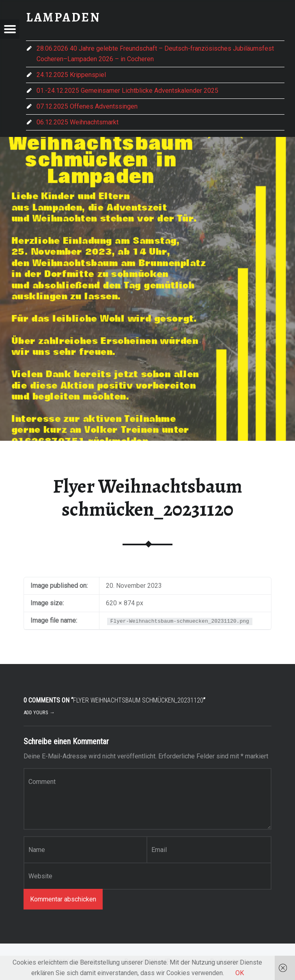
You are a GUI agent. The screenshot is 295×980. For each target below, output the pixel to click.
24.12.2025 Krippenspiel (71, 75)
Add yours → (39, 712)
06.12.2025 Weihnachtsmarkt (78, 122)
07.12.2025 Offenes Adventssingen (87, 106)
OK (240, 973)
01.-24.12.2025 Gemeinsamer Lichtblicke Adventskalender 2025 (127, 91)
